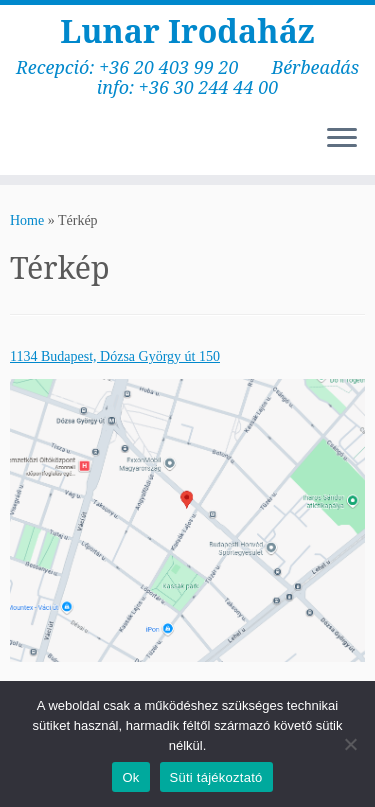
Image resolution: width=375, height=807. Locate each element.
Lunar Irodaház (187, 31)
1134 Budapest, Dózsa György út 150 (115, 356)
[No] (350, 744)
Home (27, 220)
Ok (130, 777)
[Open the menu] (342, 139)
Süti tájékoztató (216, 777)
